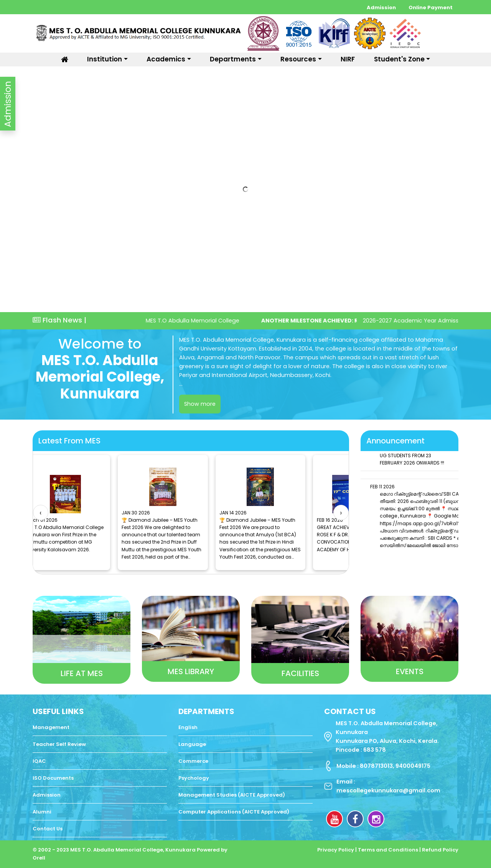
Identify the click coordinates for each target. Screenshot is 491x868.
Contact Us (48, 829)
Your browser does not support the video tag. (245, 189)
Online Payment (431, 7)
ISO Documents (53, 778)
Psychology (194, 778)
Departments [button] (233, 59)
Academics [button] (166, 59)
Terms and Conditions (389, 850)
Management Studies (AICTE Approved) (232, 795)
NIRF (348, 59)
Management (51, 727)
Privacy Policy (336, 850)
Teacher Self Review (59, 744)
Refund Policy (440, 850)
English (188, 727)
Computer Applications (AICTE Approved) (234, 812)
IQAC (39, 761)
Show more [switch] (200, 404)
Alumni (42, 812)
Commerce (193, 761)
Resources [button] (298, 59)
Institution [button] (105, 59)
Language (192, 744)
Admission (382, 7)
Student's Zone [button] (399, 59)
